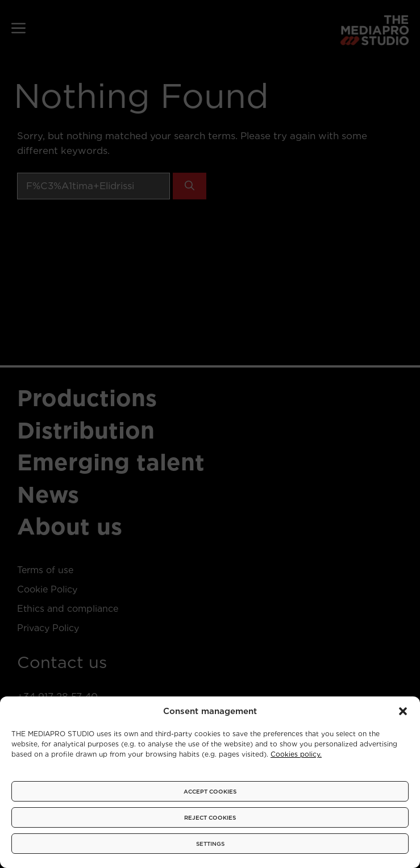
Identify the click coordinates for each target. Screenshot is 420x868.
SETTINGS (210, 844)
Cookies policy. (296, 754)
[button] (403, 711)
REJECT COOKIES (210, 817)
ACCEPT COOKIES (210, 791)
